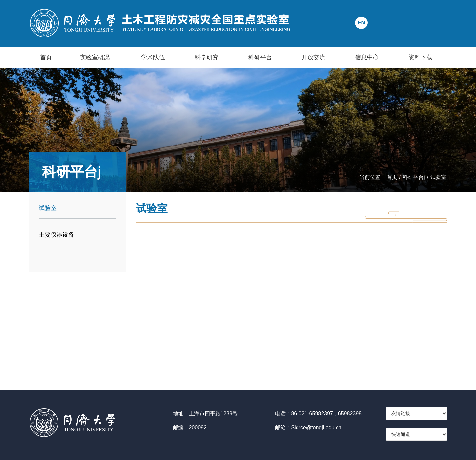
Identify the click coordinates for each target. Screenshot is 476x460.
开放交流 (313, 57)
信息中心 (367, 57)
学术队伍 (153, 57)
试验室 (438, 177)
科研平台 (260, 57)
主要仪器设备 (57, 235)
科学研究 (207, 57)
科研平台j (414, 177)
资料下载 (420, 57)
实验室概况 (95, 57)
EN (361, 23)
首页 (46, 57)
